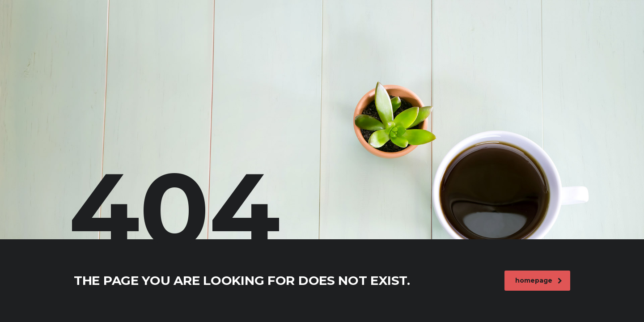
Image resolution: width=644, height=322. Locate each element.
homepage (539, 280)
